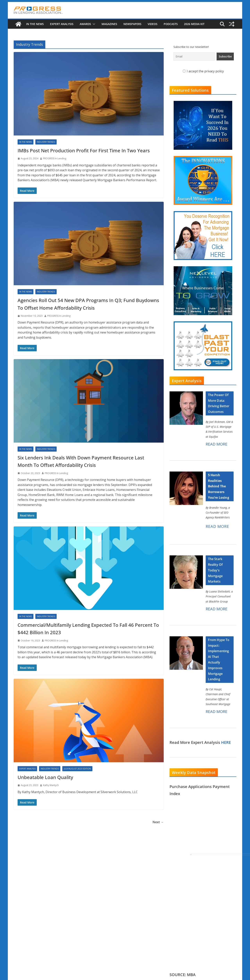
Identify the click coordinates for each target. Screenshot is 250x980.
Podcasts (171, 24)
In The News (35, 24)
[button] (93, 24)
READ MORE (217, 444)
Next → (158, 822)
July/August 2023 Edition (77, 769)
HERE (226, 742)
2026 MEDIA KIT (194, 24)
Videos (153, 24)
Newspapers (132, 24)
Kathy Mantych (51, 785)
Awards (85, 24)
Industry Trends (46, 142)
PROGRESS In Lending (55, 158)
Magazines (109, 24)
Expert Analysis (62, 24)
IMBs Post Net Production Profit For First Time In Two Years (84, 150)
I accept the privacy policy (203, 71)
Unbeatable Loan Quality (45, 777)
